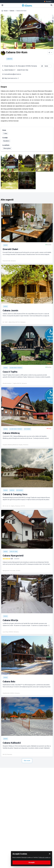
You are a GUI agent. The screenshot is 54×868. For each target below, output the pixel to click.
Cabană (12, 11)
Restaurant (27, 429)
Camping (12, 490)
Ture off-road (13, 552)
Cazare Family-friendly (16, 368)
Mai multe (27, 761)
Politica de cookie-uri (45, 857)
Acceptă (32, 862)
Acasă (6, 11)
